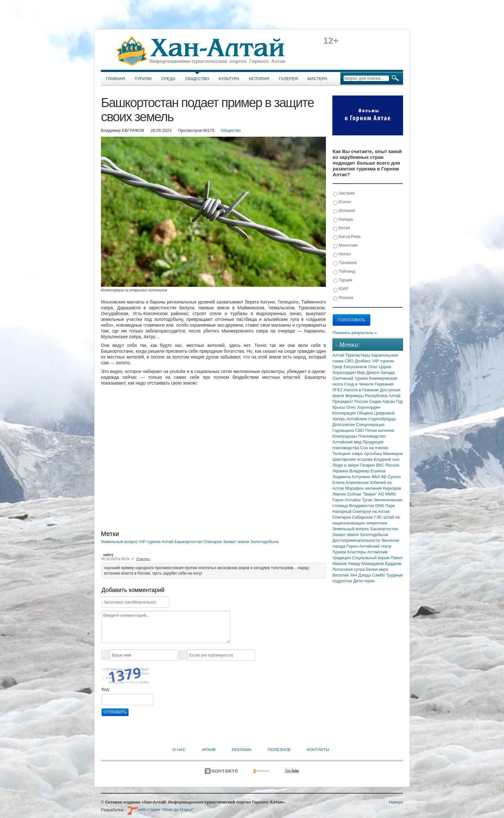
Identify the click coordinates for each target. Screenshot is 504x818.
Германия (384, 384)
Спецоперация (370, 425)
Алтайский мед (347, 442)
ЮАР (341, 289)
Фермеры (355, 396)
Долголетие (344, 425)
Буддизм (393, 564)
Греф (338, 367)
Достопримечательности (357, 540)
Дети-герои (364, 581)
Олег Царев (380, 367)
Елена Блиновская (351, 482)
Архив (208, 750)
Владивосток (362, 506)
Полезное (279, 750)
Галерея (288, 79)
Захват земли (237, 542)
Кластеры (357, 552)
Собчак (355, 494)
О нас (179, 750)
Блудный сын (387, 459)
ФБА (376, 477)
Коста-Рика (347, 237)
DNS (380, 506)
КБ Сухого (391, 477)
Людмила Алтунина (352, 477)
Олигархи (213, 542)
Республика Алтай (383, 396)
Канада (343, 219)
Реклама (242, 750)
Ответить (143, 559)
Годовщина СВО (349, 430)
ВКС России (388, 465)
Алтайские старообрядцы (371, 419)
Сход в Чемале (360, 384)
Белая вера (377, 569)
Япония (343, 298)
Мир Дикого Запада (376, 373)
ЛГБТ (338, 390)
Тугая (368, 500)
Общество (197, 79)
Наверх (396, 802)
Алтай (168, 542)
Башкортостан (189, 542)
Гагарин (368, 465)
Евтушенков (356, 367)
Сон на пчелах (374, 448)
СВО (350, 361)
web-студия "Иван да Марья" (160, 809)
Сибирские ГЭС (368, 517)
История (259, 79)
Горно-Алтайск (347, 500)
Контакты (318, 750)
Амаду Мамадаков (366, 564)
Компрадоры (345, 436)
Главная (115, 79)
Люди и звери (346, 465)
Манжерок (393, 454)
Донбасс (364, 361)
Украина (341, 471)
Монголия (345, 245)
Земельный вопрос (120, 542)
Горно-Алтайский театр (369, 546)
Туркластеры (358, 355)
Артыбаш (373, 454)
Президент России (351, 401)
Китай (342, 228)
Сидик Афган (383, 401)
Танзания (345, 263)
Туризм (143, 79)
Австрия (344, 193)
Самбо (379, 575)
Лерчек (340, 494)
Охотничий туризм (351, 378)
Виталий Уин (345, 575)
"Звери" (370, 494)
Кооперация (345, 413)
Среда (168, 79)
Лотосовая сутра (349, 569)
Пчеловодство (372, 436)
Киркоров (392, 488)
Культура (229, 79)
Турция (343, 280)
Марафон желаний (364, 488)
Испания (344, 211)
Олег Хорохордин (364, 407)
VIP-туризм (150, 542)
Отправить (115, 712)
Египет (342, 202)
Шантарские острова (353, 459)
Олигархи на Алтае (371, 511)
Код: (106, 689)
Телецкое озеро (348, 454)
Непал (342, 254)
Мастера (317, 79)
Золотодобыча (265, 542)
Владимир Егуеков (367, 471)
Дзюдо (365, 575)
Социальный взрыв (371, 558)
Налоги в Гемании (362, 390)
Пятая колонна (379, 430)
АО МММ (387, 494)
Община (365, 413)
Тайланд (344, 272)
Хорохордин (345, 373)
